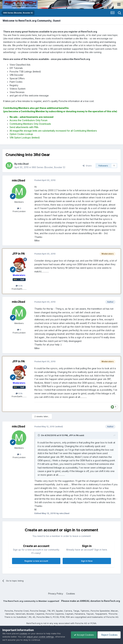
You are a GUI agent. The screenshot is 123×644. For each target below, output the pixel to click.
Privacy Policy (56, 594)
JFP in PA (18, 254)
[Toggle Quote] (39, 435)
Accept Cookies (83, 635)
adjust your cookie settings (40, 637)
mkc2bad (18, 180)
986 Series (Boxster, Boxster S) (49, 167)
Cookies (71, 594)
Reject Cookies (109, 635)
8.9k (19, 286)
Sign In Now (87, 561)
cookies (23, 633)
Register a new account (36, 561)
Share (87, 166)
